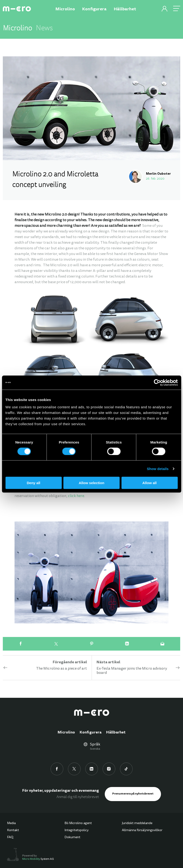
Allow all (150, 483)
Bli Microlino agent (78, 823)
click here (76, 496)
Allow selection (91, 483)
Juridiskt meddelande (137, 823)
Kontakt (13, 830)
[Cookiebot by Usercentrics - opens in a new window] (157, 382)
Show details (158, 469)
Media (11, 823)
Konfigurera (91, 733)
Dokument (72, 837)
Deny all (34, 483)
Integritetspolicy (77, 830)
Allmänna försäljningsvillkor (142, 830)
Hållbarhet (116, 733)
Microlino (66, 733)
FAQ (10, 837)
